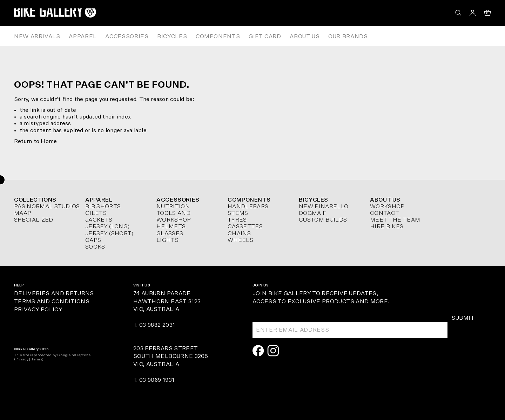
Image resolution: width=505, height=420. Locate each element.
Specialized (34, 220)
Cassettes (245, 226)
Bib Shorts (103, 206)
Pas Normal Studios (47, 206)
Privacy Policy (38, 310)
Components (218, 36)
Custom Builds (323, 220)
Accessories (127, 36)
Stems (238, 213)
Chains (239, 233)
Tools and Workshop (174, 216)
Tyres (237, 220)
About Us (305, 36)
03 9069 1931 (157, 380)
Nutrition (173, 206)
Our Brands (348, 36)
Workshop (387, 206)
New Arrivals (37, 36)
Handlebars (248, 206)
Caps (93, 240)
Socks (95, 247)
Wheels (240, 240)
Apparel (83, 36)
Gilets (96, 213)
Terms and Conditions (52, 302)
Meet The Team (395, 220)
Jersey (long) (107, 226)
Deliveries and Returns (54, 293)
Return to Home (35, 141)
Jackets (99, 220)
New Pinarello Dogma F (324, 210)
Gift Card (265, 36)
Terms (37, 359)
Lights (167, 240)
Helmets (171, 226)
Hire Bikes (387, 226)
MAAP (23, 213)
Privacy (22, 359)
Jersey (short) (109, 233)
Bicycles (172, 36)
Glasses (170, 233)
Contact (385, 213)
